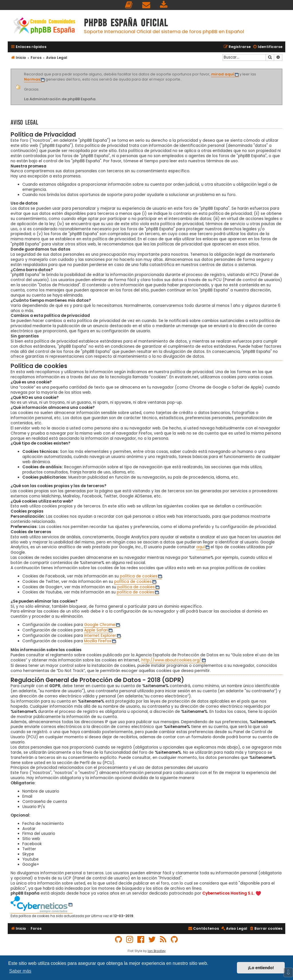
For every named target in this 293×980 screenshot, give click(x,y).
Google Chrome (100, 625)
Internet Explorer (100, 636)
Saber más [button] (20, 971)
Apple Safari (96, 630)
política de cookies (139, 576)
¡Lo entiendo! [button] (261, 968)
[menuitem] (129, 5)
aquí (201, 547)
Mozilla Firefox (98, 641)
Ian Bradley (157, 951)
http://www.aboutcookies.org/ (171, 660)
